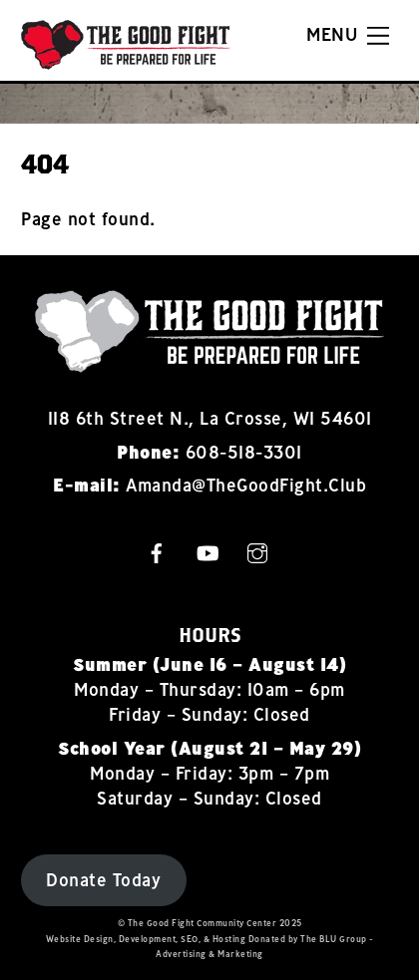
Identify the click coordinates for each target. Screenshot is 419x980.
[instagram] (257, 551)
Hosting (229, 939)
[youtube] (208, 551)
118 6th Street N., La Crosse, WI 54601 (210, 418)
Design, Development (130, 939)
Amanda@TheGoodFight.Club (246, 485)
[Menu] (348, 36)
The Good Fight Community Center (203, 923)
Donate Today (103, 880)
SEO (190, 939)
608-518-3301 (244, 452)
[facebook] (157, 551)
